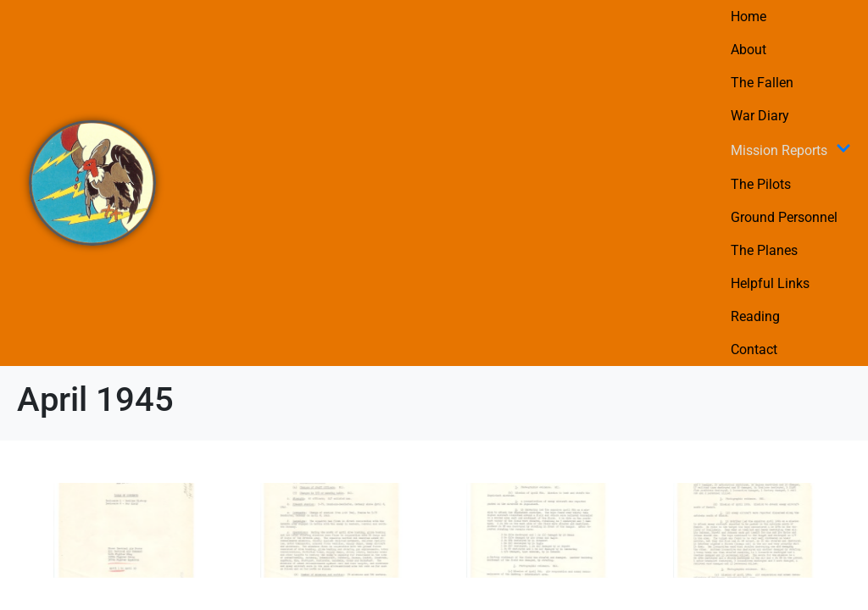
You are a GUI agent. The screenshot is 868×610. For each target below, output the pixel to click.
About (748, 50)
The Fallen (762, 83)
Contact (754, 349)
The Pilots (761, 184)
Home (748, 17)
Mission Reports (791, 150)
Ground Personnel (784, 217)
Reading (755, 316)
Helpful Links (770, 283)
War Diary (760, 116)
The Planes (764, 250)
